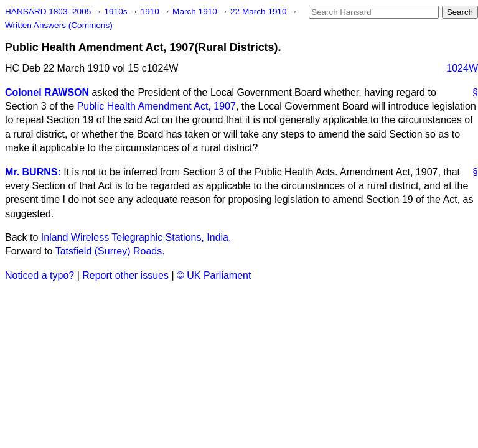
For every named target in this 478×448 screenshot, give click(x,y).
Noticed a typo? (40, 275)
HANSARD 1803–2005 (48, 12)
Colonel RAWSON (47, 92)
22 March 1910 (260, 12)
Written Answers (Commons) (59, 25)
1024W (462, 68)
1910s (117, 12)
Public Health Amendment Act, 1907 (157, 106)
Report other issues (125, 275)
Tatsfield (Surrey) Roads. (110, 251)
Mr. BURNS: (33, 172)
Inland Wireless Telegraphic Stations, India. (136, 237)
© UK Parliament (214, 275)
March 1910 (196, 12)
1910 (151, 12)
